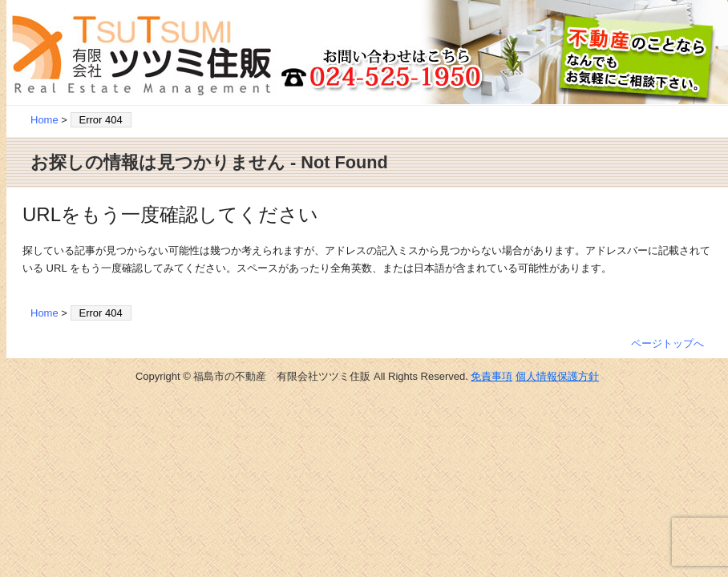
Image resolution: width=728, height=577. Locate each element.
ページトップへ (667, 343)
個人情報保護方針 (557, 376)
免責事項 (491, 376)
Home (44, 120)
